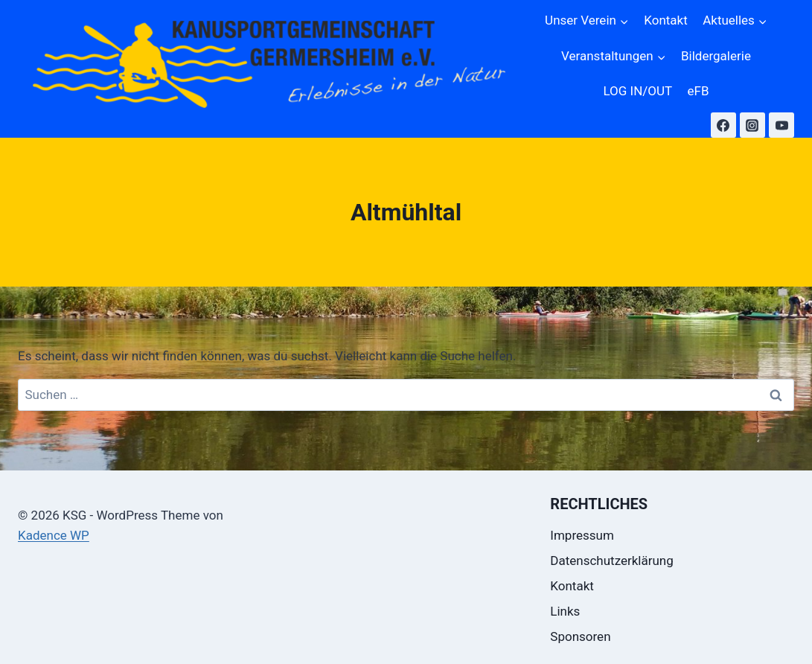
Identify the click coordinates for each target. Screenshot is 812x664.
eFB (698, 91)
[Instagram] (752, 125)
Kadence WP (54, 535)
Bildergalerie (716, 56)
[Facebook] (723, 125)
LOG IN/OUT (637, 91)
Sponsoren (580, 636)
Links (565, 611)
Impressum (582, 535)
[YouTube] (781, 125)
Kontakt (666, 20)
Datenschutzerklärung (611, 561)
